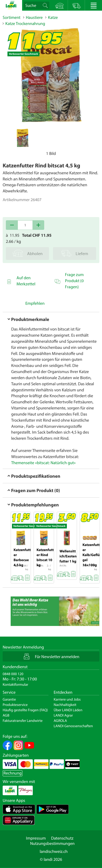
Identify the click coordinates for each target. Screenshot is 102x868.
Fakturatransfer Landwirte (23, 721)
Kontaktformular (15, 684)
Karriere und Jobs (67, 699)
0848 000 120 (13, 674)
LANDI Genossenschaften (73, 726)
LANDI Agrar (63, 715)
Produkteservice (15, 705)
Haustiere (34, 18)
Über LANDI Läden (68, 710)
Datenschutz (62, 838)
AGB (6, 715)
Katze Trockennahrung (25, 24)
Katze (53, 18)
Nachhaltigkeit (65, 705)
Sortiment (12, 18)
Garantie (9, 699)
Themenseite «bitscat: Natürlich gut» (43, 463)
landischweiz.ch (54, 852)
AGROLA (60, 721)
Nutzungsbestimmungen (52, 844)
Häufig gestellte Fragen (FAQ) (25, 710)
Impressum (36, 838)
